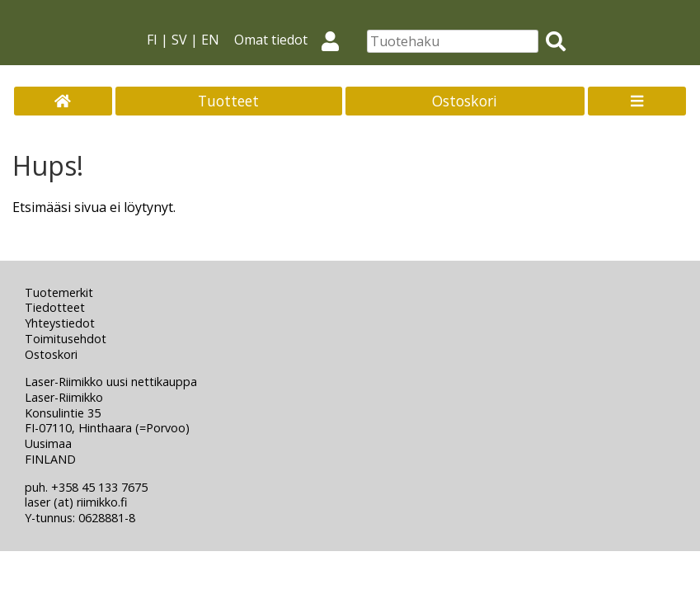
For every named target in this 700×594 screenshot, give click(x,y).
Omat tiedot (293, 40)
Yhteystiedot (60, 323)
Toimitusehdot (66, 339)
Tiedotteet (55, 307)
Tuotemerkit (59, 292)
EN (210, 40)
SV (179, 40)
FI (152, 40)
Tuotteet (228, 101)
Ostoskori (465, 101)
